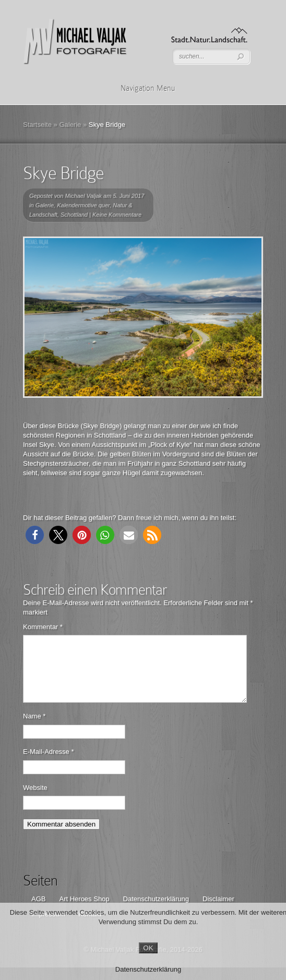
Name (34, 729)
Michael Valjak (84, 196)
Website (35, 800)
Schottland (74, 215)
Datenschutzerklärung (148, 969)
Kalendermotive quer (83, 205)
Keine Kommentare (117, 215)
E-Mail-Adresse (49, 764)
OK (148, 948)
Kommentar (43, 627)
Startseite (37, 125)
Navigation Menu (141, 88)
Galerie (70, 125)
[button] (35, 535)
